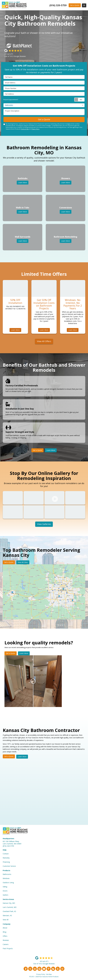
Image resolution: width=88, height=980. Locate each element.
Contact (6, 854)
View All (6, 920)
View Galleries (44, 524)
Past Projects (8, 948)
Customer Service (9, 866)
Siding (5, 887)
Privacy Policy (36, 129)
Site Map (49, 974)
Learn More (15, 330)
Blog (4, 932)
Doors (5, 891)
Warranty (6, 858)
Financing (6, 862)
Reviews (6, 940)
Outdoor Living (8, 883)
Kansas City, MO (9, 903)
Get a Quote (75, 5)
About (5, 928)
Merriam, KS (7, 915)
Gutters (5, 895)
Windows (6, 878)
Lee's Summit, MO (10, 907)
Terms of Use (25, 129)
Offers (5, 936)
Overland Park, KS (9, 911)
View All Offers (44, 341)
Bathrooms (7, 874)
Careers (6, 944)
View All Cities (23, 562)
